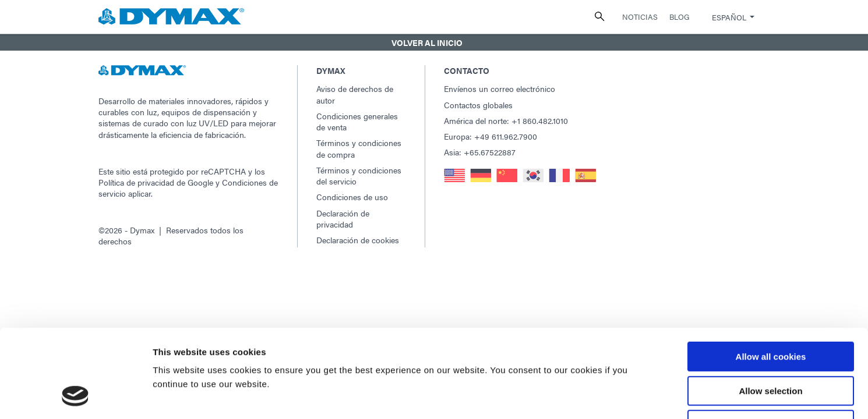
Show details (611, 396)
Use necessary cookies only (771, 345)
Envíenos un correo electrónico (500, 88)
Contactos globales (478, 105)
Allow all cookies (771, 277)
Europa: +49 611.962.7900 (491, 136)
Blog (679, 17)
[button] (434, 42)
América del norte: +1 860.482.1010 (506, 120)
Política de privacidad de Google (156, 182)
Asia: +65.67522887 (480, 152)
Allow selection (770, 311)
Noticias (640, 17)
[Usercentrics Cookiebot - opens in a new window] (75, 396)
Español (729, 17)
